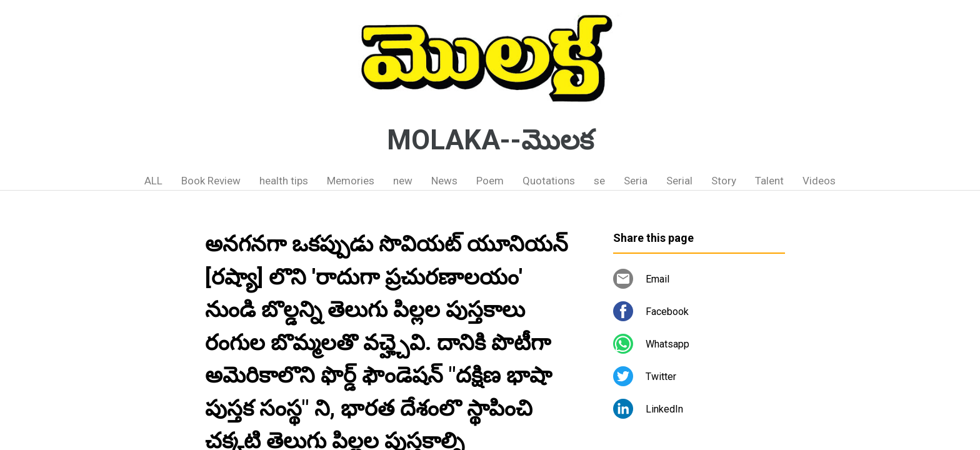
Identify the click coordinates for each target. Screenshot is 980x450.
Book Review (211, 181)
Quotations (549, 181)
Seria (636, 181)
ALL (153, 181)
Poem (490, 181)
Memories (351, 181)
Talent (769, 181)
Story (724, 181)
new (403, 181)
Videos (819, 181)
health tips (284, 181)
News (444, 181)
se (599, 181)
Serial (679, 181)
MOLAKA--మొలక (490, 140)
